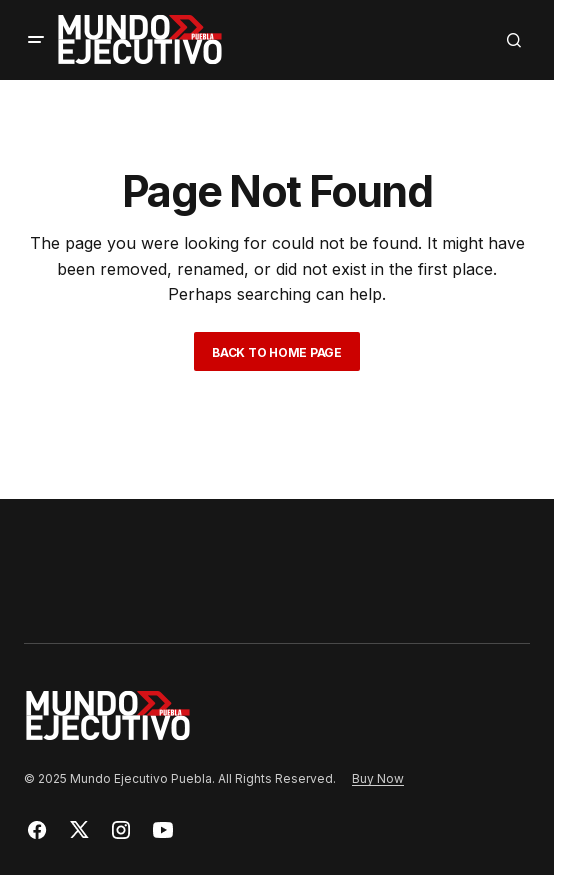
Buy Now (378, 778)
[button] (36, 40)
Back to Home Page (277, 352)
